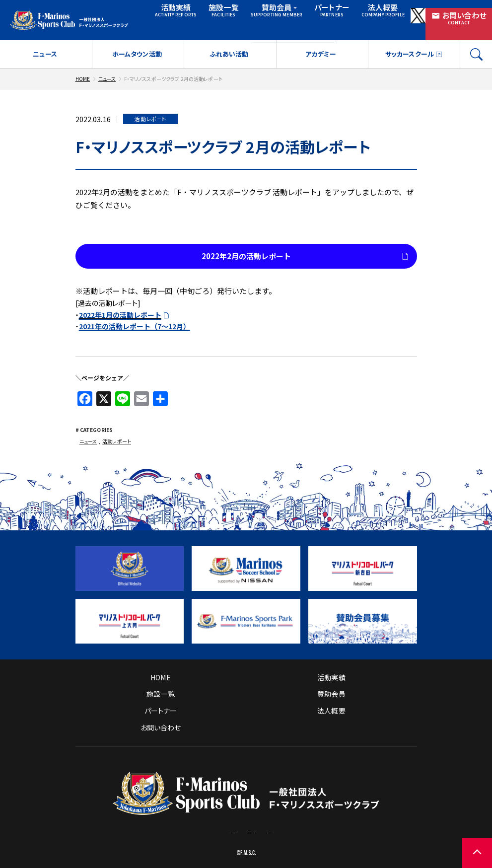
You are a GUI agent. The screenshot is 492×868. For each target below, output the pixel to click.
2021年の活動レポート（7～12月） (135, 318)
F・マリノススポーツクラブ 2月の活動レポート (173, 71)
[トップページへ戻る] (246, 800)
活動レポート (117, 433)
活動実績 (168, 13)
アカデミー (321, 46)
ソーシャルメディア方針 (178, 824)
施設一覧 (212, 13)
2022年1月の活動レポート (120, 307)
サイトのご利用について (256, 824)
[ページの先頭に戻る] (477, 853)
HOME (83, 71)
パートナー (312, 13)
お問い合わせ (458, 13)
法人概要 (358, 13)
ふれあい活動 (229, 46)
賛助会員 (264, 13)
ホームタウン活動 (137, 46)
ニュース (45, 46)
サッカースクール (410, 46)
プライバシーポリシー (332, 824)
